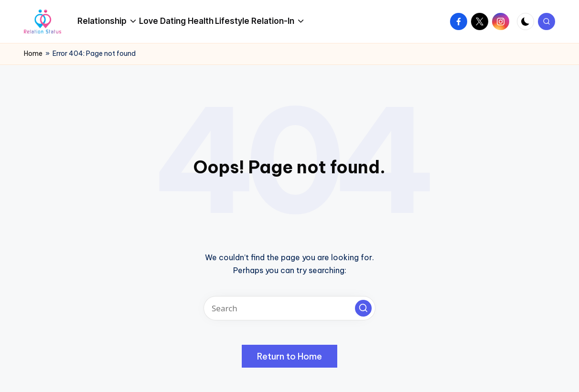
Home (33, 53)
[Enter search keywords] (289, 308)
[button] (363, 308)
